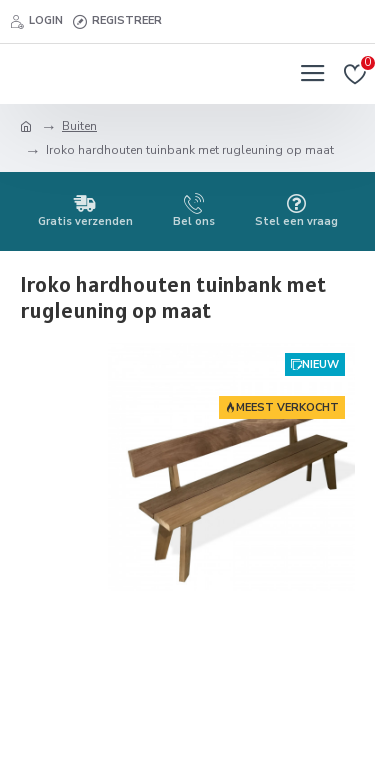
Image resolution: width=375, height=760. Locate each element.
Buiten (79, 126)
